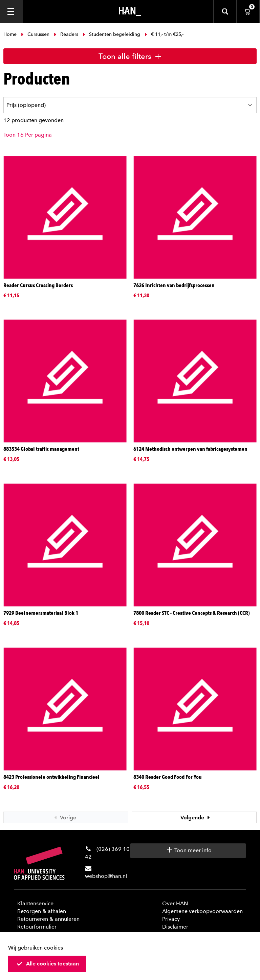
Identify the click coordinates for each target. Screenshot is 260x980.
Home (11, 34)
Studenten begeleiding (111, 34)
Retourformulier (37, 927)
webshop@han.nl (106, 876)
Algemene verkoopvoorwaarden (202, 911)
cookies (53, 948)
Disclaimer (175, 927)
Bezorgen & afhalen (42, 911)
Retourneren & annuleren (48, 919)
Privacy (171, 919)
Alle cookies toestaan (48, 964)
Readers (66, 34)
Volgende (196, 818)
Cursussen (35, 34)
